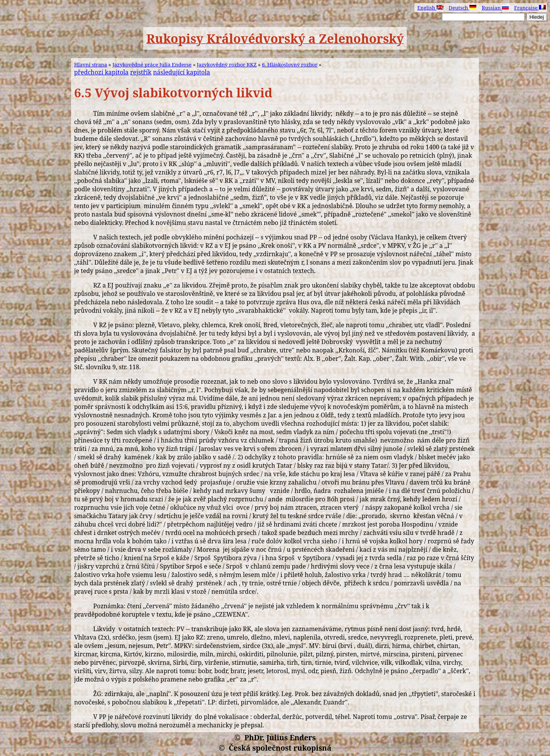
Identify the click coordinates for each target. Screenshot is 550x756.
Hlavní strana (91, 65)
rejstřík (141, 72)
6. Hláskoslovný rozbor (290, 65)
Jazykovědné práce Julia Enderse (152, 65)
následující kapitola (182, 72)
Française (530, 8)
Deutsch (463, 8)
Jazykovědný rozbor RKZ (227, 65)
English (430, 8)
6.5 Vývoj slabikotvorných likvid (173, 93)
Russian (495, 8)
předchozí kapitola (101, 72)
